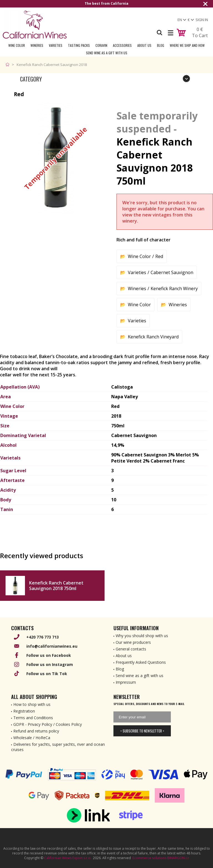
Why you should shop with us (142, 636)
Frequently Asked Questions (141, 662)
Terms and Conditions (33, 718)
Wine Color (17, 45)
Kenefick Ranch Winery (174, 289)
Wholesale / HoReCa (32, 738)
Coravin (101, 45)
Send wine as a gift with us (107, 53)
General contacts (131, 649)
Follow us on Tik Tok (47, 674)
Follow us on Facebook (49, 655)
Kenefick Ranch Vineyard (153, 337)
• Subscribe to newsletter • (142, 731)
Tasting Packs (79, 45)
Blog (161, 45)
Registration (24, 711)
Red (159, 256)
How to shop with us (32, 704)
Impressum (126, 682)
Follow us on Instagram (50, 664)
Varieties (56, 45)
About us (124, 656)
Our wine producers (133, 642)
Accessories (122, 45)
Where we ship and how (187, 45)
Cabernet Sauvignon (172, 272)
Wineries (37, 45)
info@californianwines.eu (52, 646)
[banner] (35, 25)
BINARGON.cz (178, 858)
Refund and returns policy (36, 731)
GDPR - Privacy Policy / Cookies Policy (48, 724)
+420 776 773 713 (43, 637)
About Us (144, 45)
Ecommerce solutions (149, 858)
